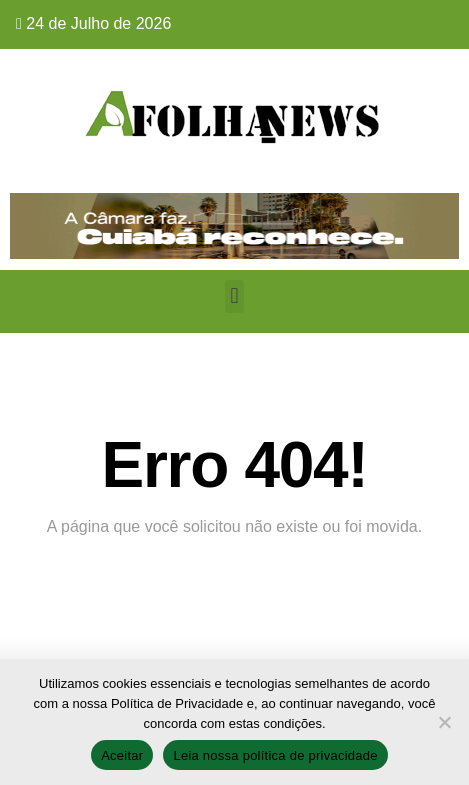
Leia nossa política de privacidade (275, 755)
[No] (444, 722)
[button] (234, 296)
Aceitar (122, 755)
